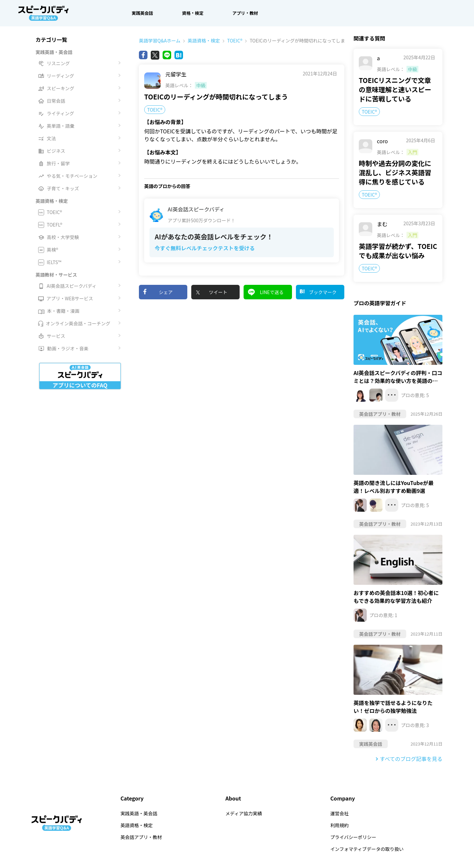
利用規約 (339, 825)
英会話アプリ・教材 (141, 837)
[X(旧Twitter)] (155, 55)
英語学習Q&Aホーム (160, 41)
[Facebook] (143, 55)
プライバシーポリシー (353, 837)
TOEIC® (231, 41)
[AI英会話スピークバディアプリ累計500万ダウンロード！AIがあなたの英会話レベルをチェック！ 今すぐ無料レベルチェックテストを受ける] (242, 231)
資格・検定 (193, 13)
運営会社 (339, 813)
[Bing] (179, 55)
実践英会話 (142, 13)
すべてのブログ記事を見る (411, 759)
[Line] (167, 55)
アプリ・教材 (245, 13)
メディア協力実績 (244, 813)
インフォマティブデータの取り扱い (367, 849)
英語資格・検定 (200, 41)
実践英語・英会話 (139, 813)
